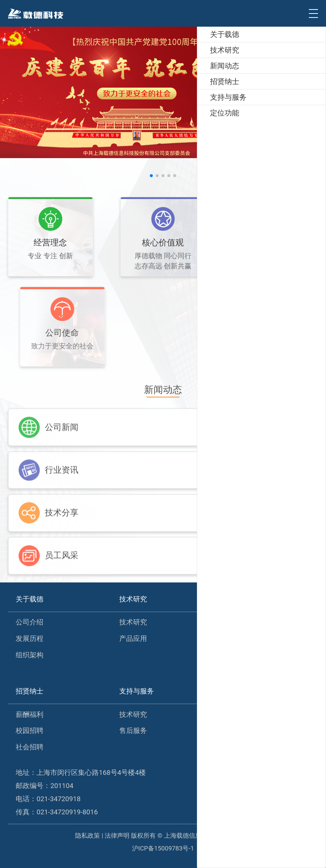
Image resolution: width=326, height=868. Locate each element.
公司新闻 (236, 622)
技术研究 (133, 622)
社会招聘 (30, 747)
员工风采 (236, 671)
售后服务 (133, 731)
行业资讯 (236, 639)
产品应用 (133, 639)
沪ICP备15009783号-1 (163, 848)
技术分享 (236, 655)
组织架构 (30, 655)
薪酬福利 (30, 715)
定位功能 (236, 715)
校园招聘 (30, 731)
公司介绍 (30, 622)
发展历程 (30, 639)
